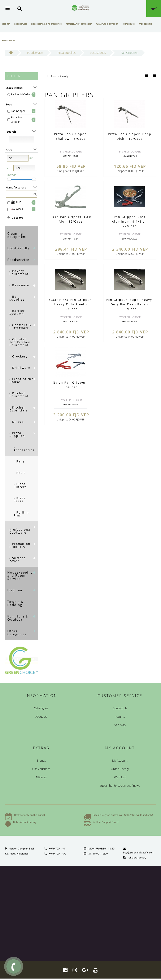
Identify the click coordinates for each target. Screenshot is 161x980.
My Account (120, 760)
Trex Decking (145, 24)
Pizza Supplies (67, 53)
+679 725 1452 (58, 854)
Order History (120, 769)
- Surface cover (18, 559)
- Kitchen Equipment (19, 395)
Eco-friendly (9, 40)
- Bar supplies (17, 298)
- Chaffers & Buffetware (20, 326)
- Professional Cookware (21, 530)
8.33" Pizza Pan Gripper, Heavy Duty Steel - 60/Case (71, 304)
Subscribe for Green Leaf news (120, 786)
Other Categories (17, 632)
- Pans (19, 461)
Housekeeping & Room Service (46, 24)
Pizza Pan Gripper (16, 120)
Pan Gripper (18, 111)
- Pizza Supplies (17, 434)
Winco (17, 209)
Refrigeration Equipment (79, 24)
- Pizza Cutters (20, 485)
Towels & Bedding (16, 603)
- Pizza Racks (20, 500)
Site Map (120, 725)
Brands (41, 760)
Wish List (120, 777)
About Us (41, 717)
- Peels (20, 473)
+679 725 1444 (58, 849)
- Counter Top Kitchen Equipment (20, 342)
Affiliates (41, 777)
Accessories (98, 53)
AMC (16, 202)
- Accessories (24, 449)
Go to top (18, 218)
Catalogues (129, 24)
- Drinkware (20, 368)
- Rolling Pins (21, 514)
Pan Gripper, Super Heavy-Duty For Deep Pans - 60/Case (130, 304)
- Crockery (19, 356)
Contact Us (120, 708)
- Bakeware (19, 285)
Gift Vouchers (41, 769)
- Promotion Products (20, 545)
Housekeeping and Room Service (20, 575)
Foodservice (21, 24)
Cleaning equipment (17, 235)
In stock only (58, 76)
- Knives (17, 422)
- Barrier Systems (17, 312)
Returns (120, 717)
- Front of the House (21, 380)
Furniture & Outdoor (107, 24)
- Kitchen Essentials (19, 409)
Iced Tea (6, 24)
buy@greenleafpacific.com (139, 853)
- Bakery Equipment (19, 272)
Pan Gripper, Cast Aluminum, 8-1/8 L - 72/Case (130, 221)
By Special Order (21, 94)
